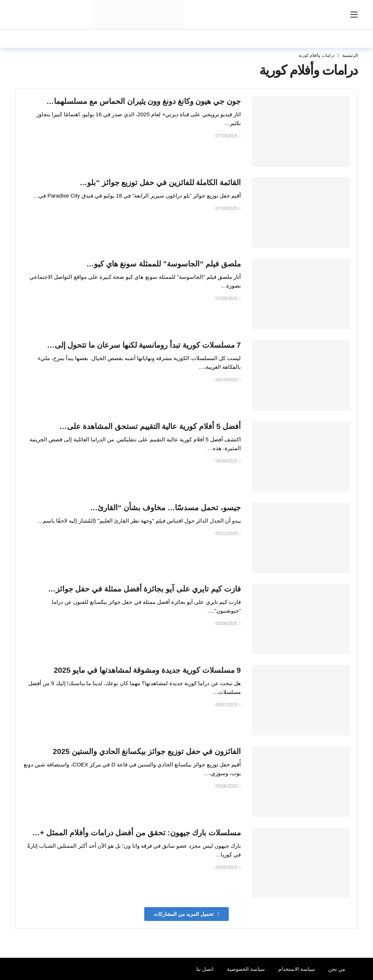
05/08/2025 (228, 624)
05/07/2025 (228, 705)
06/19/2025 (228, 380)
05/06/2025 (228, 786)
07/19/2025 (228, 136)
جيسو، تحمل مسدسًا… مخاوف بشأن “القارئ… (166, 507)
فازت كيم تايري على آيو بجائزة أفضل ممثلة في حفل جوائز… (144, 589)
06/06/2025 (228, 461)
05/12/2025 (228, 534)
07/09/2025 (228, 298)
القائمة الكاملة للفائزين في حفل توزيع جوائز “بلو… (160, 182)
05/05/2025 (228, 867)
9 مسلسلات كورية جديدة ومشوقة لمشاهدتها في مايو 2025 (147, 670)
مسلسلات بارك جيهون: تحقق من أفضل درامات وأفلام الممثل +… (137, 833)
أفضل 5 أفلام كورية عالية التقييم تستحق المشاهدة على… (150, 426)
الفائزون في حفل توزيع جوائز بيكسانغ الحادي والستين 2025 (147, 751)
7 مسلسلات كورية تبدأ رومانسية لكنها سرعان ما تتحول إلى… (144, 345)
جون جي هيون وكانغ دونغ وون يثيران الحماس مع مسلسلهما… (144, 101)
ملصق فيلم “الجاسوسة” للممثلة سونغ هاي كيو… (164, 264)
